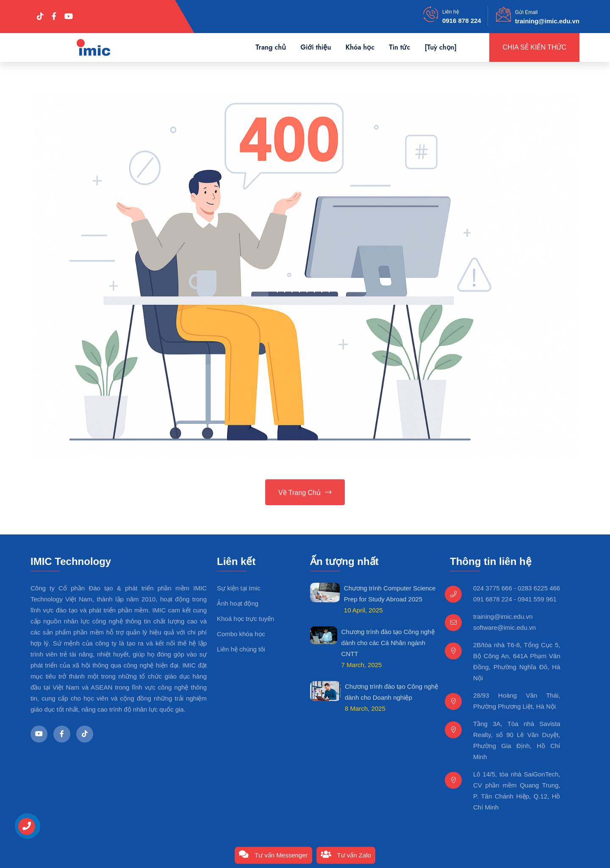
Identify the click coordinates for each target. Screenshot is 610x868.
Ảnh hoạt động (238, 603)
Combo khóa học (241, 634)
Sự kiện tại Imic (239, 588)
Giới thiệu (316, 47)
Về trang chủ (305, 494)
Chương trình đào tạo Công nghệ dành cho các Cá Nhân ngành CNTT (388, 643)
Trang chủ (271, 47)
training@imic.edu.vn (547, 21)
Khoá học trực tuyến (245, 619)
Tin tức (399, 47)
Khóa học (360, 47)
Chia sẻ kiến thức (534, 47)
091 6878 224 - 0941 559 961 (515, 599)
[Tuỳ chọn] (441, 47)
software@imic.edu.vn (505, 627)
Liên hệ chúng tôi (241, 649)
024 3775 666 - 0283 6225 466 (517, 588)
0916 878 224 (462, 21)
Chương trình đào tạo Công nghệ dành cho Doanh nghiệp (391, 692)
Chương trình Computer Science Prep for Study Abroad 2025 (390, 594)
